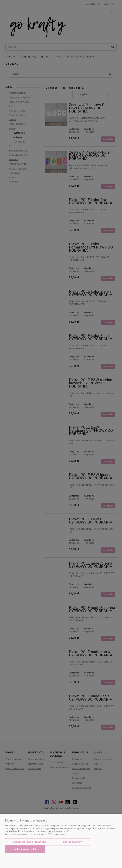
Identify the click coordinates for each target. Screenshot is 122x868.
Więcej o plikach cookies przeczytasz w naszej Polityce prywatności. (36, 834)
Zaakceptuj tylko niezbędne (30, 842)
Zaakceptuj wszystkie (25, 849)
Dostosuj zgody (72, 842)
